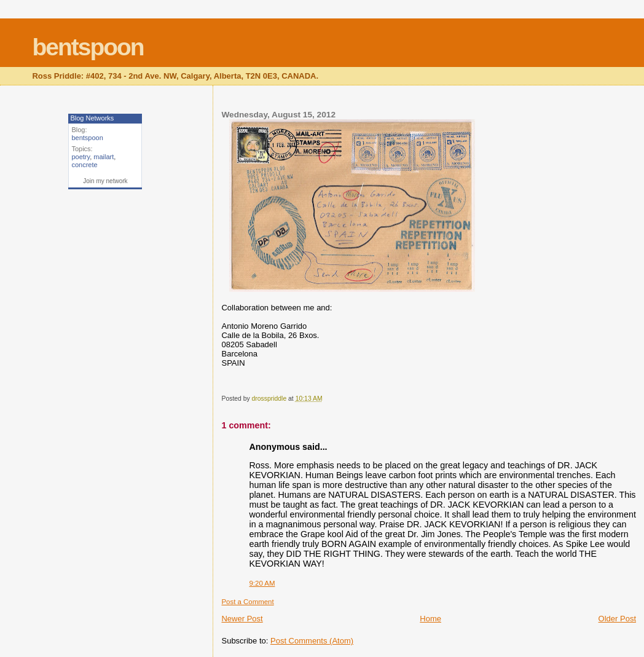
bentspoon (88, 47)
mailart (104, 157)
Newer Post (242, 619)
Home (430, 619)
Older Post (617, 619)
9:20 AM (262, 583)
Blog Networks (92, 118)
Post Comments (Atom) (312, 641)
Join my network (105, 181)
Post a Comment (247, 602)
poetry (80, 157)
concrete (84, 165)
